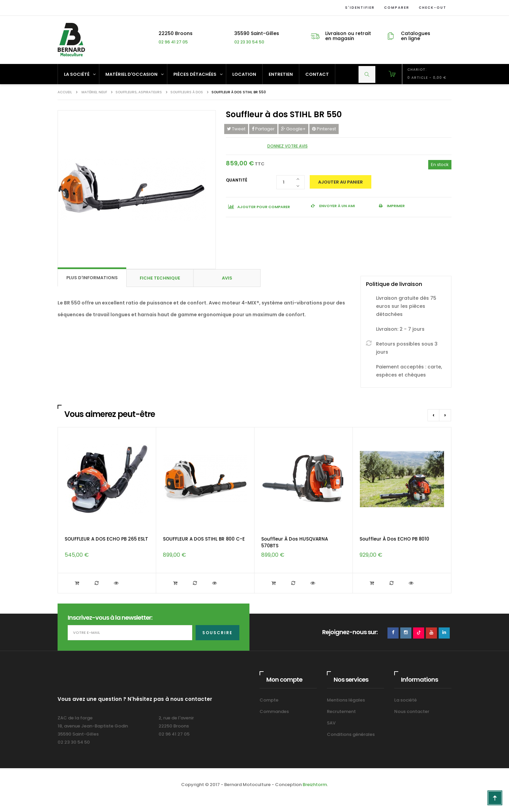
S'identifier (359, 8)
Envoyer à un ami (336, 206)
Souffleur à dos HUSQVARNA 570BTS (295, 542)
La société (405, 700)
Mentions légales (346, 700)
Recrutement (341, 711)
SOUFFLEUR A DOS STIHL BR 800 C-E (204, 539)
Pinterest (324, 129)
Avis (227, 278)
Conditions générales (351, 734)
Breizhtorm (315, 785)
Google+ (293, 129)
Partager (263, 129)
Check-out (431, 8)
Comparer (395, 8)
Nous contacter (412, 711)
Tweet (236, 129)
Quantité (236, 180)
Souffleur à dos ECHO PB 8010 (394, 539)
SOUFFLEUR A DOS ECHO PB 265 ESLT (106, 539)
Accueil (65, 92)
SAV (331, 723)
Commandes (274, 711)
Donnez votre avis (287, 146)
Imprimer (395, 206)
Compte (269, 700)
